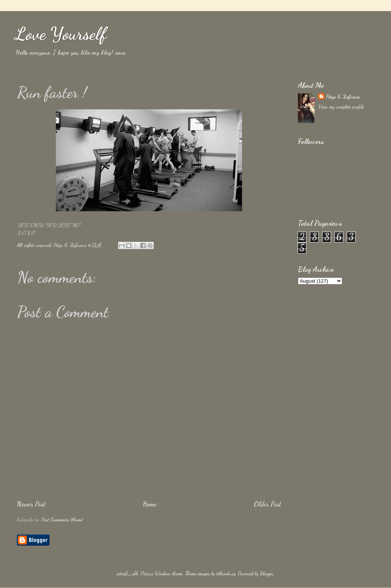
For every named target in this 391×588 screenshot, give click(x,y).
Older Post (268, 504)
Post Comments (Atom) (62, 520)
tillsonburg (226, 573)
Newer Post (31, 504)
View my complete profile (341, 107)
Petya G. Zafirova (343, 97)
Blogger (267, 573)
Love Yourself (61, 34)
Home (150, 504)
